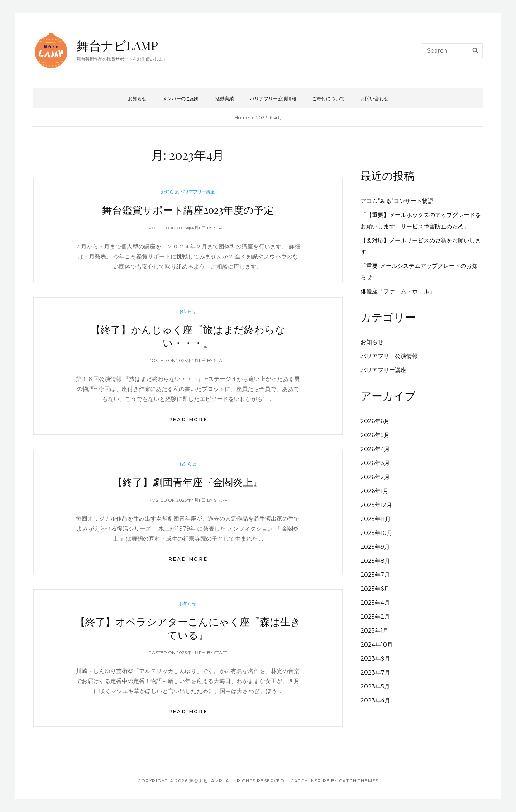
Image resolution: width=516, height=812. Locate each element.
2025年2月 (375, 617)
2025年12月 (376, 505)
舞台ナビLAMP (117, 45)
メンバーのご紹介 (181, 98)
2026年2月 (375, 477)
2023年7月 (375, 673)
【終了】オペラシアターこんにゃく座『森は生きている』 (188, 628)
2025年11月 (376, 519)
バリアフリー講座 (197, 192)
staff (221, 228)
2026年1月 (374, 491)
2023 (262, 117)
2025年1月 (374, 631)
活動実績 (225, 98)
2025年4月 (375, 603)
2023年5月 (375, 687)
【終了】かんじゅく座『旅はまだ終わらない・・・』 (188, 336)
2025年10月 (376, 533)
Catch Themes (359, 781)
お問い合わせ (374, 98)
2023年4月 (375, 700)
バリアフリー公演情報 (273, 98)
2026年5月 (375, 435)
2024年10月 (377, 645)
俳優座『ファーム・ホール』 (398, 291)
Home (242, 117)
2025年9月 (375, 547)
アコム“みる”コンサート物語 (397, 201)
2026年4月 (375, 449)
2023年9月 (375, 659)
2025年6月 (375, 589)
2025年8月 (375, 561)
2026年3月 (375, 463)
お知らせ (137, 98)
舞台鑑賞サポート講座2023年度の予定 (188, 210)
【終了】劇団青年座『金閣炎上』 (188, 482)
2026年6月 (375, 421)
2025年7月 (375, 575)
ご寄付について (328, 98)
